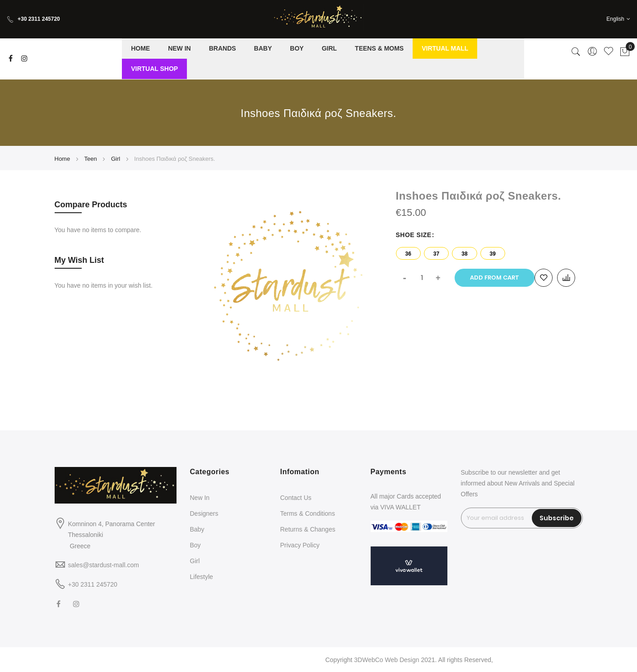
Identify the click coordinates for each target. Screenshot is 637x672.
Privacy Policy (300, 545)
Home (63, 159)
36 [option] (408, 254)
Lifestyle (202, 577)
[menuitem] (140, 49)
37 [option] (436, 254)
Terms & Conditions (308, 513)
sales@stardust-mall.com (104, 565)
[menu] (323, 59)
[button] (618, 19)
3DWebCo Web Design (386, 660)
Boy (195, 545)
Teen (90, 159)
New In (200, 498)
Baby (197, 529)
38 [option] (464, 254)
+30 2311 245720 (33, 19)
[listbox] (489, 251)
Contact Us (296, 498)
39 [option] (493, 254)
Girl (116, 159)
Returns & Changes (308, 529)
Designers (204, 513)
